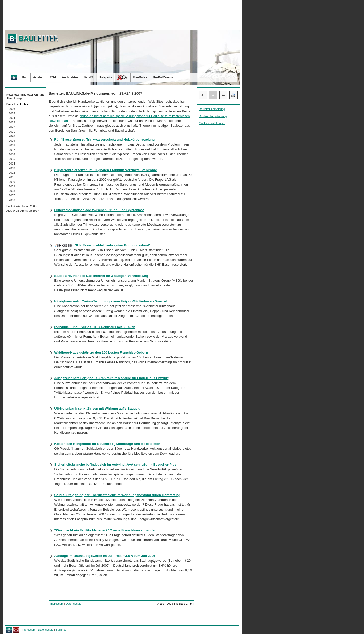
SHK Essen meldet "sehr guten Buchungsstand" (113, 245)
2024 (12, 118)
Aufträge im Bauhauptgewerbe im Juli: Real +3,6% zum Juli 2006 (105, 556)
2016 (12, 154)
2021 (12, 132)
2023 (12, 122)
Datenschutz (73, 604)
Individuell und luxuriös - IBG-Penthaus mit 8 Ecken (95, 327)
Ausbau (39, 77)
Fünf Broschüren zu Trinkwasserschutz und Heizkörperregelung (104, 140)
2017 (12, 150)
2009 (12, 186)
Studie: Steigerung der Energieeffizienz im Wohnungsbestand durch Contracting (117, 495)
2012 (12, 173)
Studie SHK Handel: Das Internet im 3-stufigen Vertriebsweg (101, 276)
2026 (12, 109)
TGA (53, 77)
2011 (12, 177)
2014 (12, 164)
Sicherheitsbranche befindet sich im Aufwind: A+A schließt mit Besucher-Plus (115, 465)
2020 (12, 136)
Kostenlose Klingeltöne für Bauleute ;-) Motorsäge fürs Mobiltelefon (107, 444)
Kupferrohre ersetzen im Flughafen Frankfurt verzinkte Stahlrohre (106, 170)
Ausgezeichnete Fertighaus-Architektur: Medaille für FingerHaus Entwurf (111, 378)
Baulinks (61, 630)
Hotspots (105, 77)
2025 (12, 113)
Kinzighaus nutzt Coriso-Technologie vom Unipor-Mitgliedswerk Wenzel (110, 301)
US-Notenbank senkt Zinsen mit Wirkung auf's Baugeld (97, 409)
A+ (203, 95)
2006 (12, 200)
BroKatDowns (163, 77)
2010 (12, 182)
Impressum (57, 604)
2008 (12, 191)
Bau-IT (88, 77)
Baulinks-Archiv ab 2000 (21, 206)
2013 (12, 168)
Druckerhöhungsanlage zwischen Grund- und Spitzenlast (99, 210)
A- (223, 95)
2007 (12, 195)
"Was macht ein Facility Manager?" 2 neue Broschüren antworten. (106, 530)
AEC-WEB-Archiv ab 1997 (23, 211)
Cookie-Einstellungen (212, 123)
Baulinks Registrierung (213, 116)
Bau (25, 77)
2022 (12, 127)
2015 (12, 159)
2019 (12, 141)
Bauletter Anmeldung (212, 109)
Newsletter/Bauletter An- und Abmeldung (25, 96)
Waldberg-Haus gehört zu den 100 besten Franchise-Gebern (101, 352)
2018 (12, 145)
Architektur (70, 77)
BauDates (140, 77)
